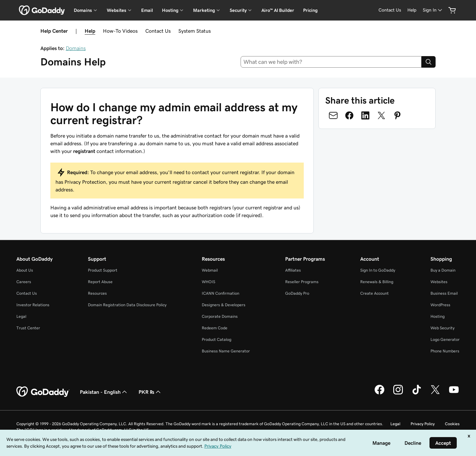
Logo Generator (445, 339)
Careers (24, 282)
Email (147, 10)
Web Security (442, 328)
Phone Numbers (445, 351)
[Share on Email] (333, 115)
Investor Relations (33, 305)
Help (90, 31)
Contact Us (158, 31)
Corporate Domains (220, 316)
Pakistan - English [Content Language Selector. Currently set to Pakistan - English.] (104, 392)
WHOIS (208, 282)
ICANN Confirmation (221, 293)
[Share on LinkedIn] (365, 115)
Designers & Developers (224, 305)
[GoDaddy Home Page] (43, 392)
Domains (76, 48)
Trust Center (28, 328)
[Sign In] (433, 10)
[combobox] (331, 62)
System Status (195, 31)
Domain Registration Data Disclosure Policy (127, 305)
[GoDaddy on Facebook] (379, 393)
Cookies (452, 424)
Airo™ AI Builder (278, 10)
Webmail (210, 270)
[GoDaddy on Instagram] (398, 393)
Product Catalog (217, 339)
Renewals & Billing (377, 282)
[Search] (429, 62)
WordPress (440, 305)
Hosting (438, 316)
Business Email (444, 293)
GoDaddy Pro (297, 293)
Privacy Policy (423, 424)
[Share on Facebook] (349, 115)
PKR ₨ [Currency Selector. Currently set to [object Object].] (150, 392)
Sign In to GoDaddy (378, 270)
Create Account (374, 293)
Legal (21, 316)
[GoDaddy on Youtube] (454, 393)
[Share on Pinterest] (397, 115)
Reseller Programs (302, 282)
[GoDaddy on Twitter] (435, 393)
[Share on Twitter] (381, 115)
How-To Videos (120, 31)
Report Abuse (100, 282)
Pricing (310, 10)
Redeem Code (215, 328)
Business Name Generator (226, 351)
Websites (439, 282)
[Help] (412, 10)
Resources (97, 293)
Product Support (103, 270)
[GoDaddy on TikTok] (417, 393)
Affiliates (293, 270)
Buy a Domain (443, 270)
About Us (25, 270)
